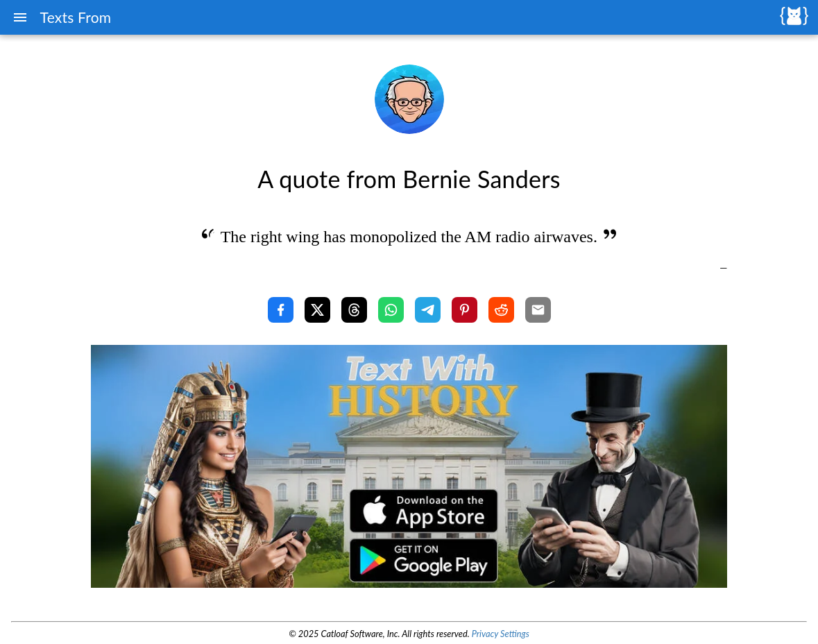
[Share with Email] (538, 310)
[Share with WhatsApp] (391, 310)
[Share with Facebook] (281, 310)
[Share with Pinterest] (465, 310)
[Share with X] (317, 310)
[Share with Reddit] (501, 310)
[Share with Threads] (354, 310)
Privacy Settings (501, 634)
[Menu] (20, 17)
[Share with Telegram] (428, 310)
